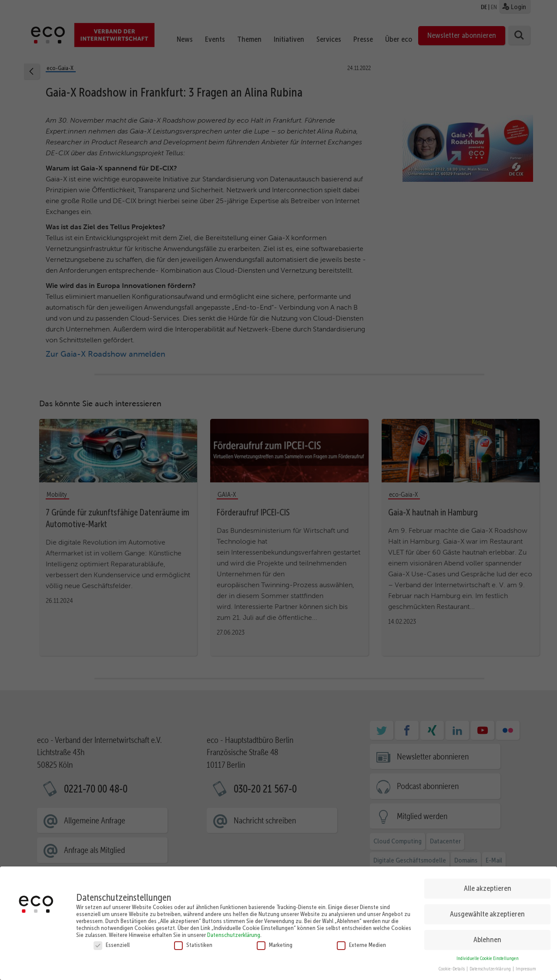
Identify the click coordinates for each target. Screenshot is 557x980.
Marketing (275, 942)
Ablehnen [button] (487, 937)
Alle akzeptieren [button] (488, 886)
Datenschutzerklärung (234, 932)
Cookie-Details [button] (452, 966)
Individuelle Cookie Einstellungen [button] (488, 955)
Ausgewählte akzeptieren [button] (487, 911)
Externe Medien (361, 942)
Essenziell (112, 942)
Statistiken (193, 942)
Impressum (526, 966)
